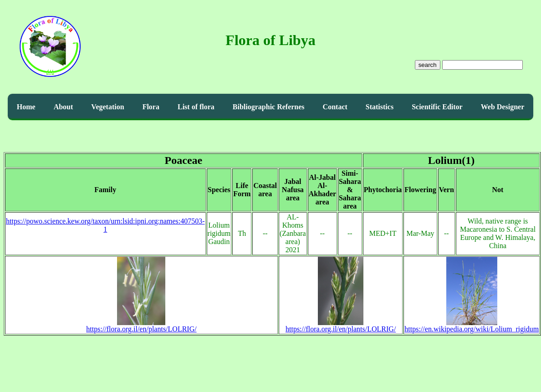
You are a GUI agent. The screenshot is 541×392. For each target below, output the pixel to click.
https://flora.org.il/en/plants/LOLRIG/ (141, 326)
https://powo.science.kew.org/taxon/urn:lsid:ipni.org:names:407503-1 (105, 225)
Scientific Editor (437, 107)
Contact (335, 107)
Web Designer (503, 107)
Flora (151, 107)
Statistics (380, 107)
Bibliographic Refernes (269, 107)
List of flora (196, 107)
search (428, 65)
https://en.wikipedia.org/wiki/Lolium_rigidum (472, 326)
